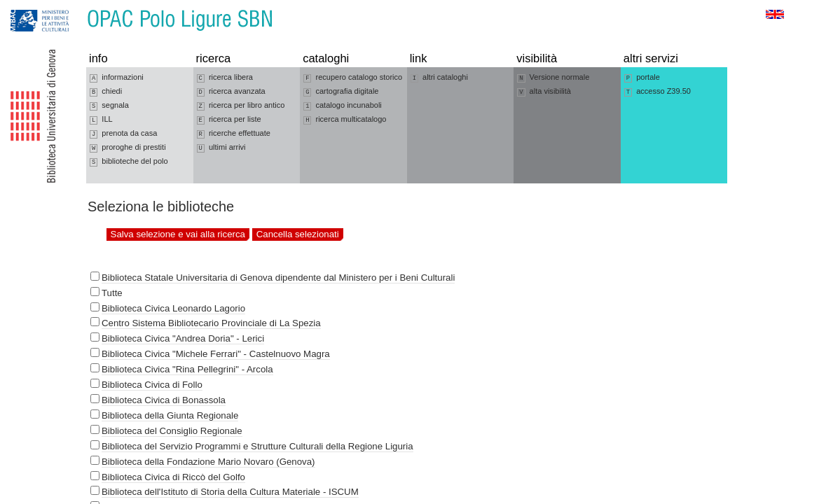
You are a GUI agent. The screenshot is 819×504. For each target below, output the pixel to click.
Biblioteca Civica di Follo (152, 385)
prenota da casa (123, 134)
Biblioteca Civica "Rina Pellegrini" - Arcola (187, 369)
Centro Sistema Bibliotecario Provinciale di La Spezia (211, 323)
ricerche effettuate (234, 134)
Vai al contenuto (79, 7)
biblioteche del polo (129, 162)
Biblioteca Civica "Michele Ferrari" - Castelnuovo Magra (216, 354)
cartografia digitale (341, 92)
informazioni (117, 78)
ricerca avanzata (231, 92)
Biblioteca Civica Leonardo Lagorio (173, 308)
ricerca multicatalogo (345, 120)
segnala (109, 106)
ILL (101, 120)
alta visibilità (544, 92)
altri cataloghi (439, 78)
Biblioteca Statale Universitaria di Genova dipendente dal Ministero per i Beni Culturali (278, 278)
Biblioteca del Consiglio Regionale (172, 431)
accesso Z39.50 (658, 92)
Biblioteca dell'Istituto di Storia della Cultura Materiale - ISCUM (230, 492)
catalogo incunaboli (343, 106)
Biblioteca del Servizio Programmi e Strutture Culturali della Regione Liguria (257, 446)
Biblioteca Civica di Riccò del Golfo (173, 477)
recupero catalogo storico (353, 78)
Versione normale (553, 78)
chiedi (106, 92)
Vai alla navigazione (27, 7)
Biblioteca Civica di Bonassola (164, 400)
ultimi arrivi (221, 148)
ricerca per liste (229, 120)
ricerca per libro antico (241, 106)
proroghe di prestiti (128, 148)
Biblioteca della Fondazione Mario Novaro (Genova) (208, 462)
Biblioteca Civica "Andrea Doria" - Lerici (183, 338)
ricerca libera (225, 78)
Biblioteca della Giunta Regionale (170, 415)
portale (642, 78)
